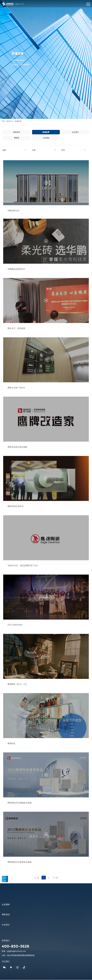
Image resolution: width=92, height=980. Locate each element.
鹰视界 (17, 138)
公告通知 (46, 138)
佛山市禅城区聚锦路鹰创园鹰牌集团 (21, 955)
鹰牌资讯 (6, 915)
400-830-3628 (15, 946)
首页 (3, 121)
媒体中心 (10, 121)
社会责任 (75, 132)
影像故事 (18, 121)
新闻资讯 (17, 132)
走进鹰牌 (6, 905)
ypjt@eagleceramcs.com (16, 951)
